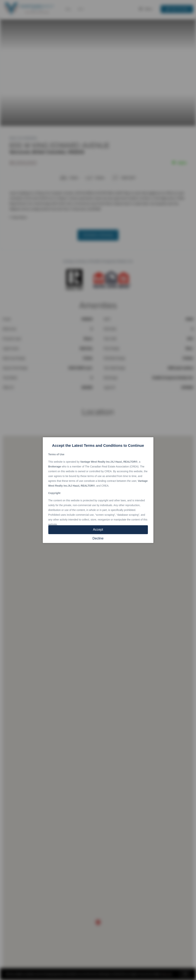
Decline (98, 538)
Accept (98, 530)
